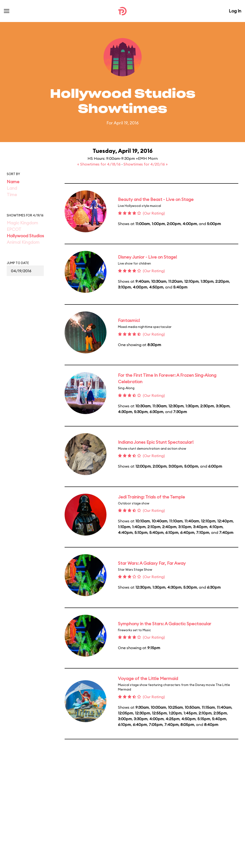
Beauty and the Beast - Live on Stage (156, 199)
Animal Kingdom (23, 242)
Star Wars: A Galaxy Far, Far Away (152, 563)
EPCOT (14, 229)
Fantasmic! (129, 320)
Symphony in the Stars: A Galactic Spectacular (165, 624)
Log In (235, 11)
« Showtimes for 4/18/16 (99, 164)
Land (12, 188)
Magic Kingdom (22, 223)
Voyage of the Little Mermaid (148, 678)
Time (12, 195)
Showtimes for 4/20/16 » (146, 164)
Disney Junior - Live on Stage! (148, 257)
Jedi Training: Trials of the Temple (151, 497)
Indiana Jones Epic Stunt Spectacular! (156, 442)
